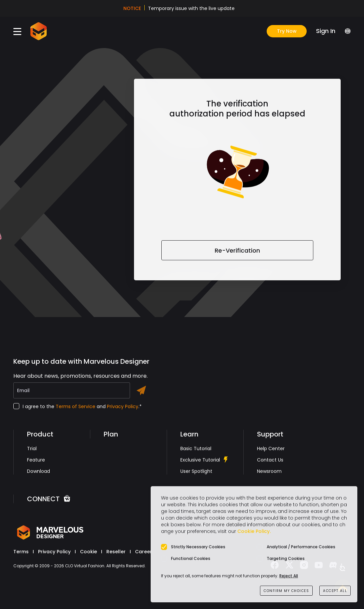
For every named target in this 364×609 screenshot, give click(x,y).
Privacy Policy (123, 406)
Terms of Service (75, 406)
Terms (21, 552)
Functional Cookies (191, 558)
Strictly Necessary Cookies (198, 547)
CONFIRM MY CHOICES (286, 591)
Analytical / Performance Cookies (301, 547)
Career (143, 552)
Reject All (289, 576)
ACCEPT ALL (335, 591)
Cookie (88, 552)
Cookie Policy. (254, 531)
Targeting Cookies (286, 558)
